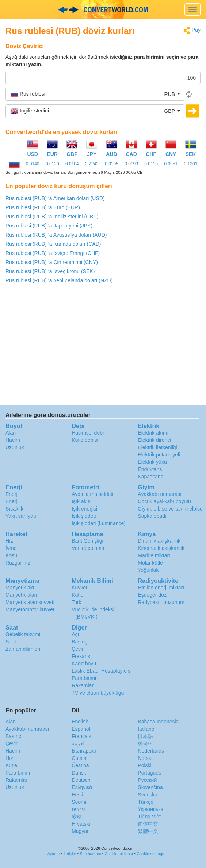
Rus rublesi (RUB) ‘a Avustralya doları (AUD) (56, 235)
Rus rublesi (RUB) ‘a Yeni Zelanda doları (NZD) (59, 280)
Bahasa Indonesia (158, 722)
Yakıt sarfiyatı (21, 516)
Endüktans (150, 469)
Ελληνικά (82, 787)
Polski (144, 765)
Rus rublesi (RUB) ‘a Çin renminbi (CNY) (52, 262)
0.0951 (171, 164)
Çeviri (78, 649)
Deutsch (81, 780)
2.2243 (92, 164)
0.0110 (151, 164)
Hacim (13, 440)
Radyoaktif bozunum (161, 602)
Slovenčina (150, 787)
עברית (78, 809)
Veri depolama (88, 548)
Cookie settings (150, 854)
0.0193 (131, 164)
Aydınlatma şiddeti (92, 494)
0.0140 (33, 164)
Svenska (148, 795)
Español (81, 729)
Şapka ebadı (152, 516)
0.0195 (112, 164)
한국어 (145, 743)
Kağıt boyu (84, 664)
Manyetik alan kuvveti (30, 602)
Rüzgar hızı (19, 563)
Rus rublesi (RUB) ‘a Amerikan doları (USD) (55, 198)
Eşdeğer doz (152, 595)
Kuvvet (79, 588)
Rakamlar (83, 685)
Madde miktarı (154, 555)
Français (81, 736)
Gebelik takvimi (23, 634)
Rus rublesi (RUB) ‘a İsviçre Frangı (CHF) (53, 253)
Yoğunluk (148, 570)
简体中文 (148, 824)
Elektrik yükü (152, 462)
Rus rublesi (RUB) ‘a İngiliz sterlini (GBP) (52, 217)
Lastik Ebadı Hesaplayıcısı (102, 671)
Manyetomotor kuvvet (30, 609)
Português (149, 773)
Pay (192, 30)
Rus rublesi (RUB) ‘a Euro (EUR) (43, 207)
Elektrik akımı (153, 433)
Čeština (80, 765)
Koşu (11, 555)
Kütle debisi (85, 440)
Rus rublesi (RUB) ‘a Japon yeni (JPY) (49, 226)
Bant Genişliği (87, 541)
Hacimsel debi (88, 433)
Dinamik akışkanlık (159, 541)
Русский (147, 780)
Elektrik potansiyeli (159, 455)
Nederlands (151, 751)
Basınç (79, 642)
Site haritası (90, 854)
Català (79, 758)
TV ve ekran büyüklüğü (98, 693)
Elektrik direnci (154, 440)
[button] (95, 94)
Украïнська (150, 809)
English (80, 722)
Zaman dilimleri (23, 649)
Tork (76, 602)
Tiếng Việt (149, 817)
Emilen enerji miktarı (161, 588)
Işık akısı (82, 501)
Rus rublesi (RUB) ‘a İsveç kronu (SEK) (50, 271)
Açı (75, 634)
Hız (9, 541)
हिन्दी (76, 817)
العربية (79, 743)
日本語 (145, 736)
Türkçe (146, 802)
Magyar (80, 831)
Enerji (12, 494)
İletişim (70, 854)
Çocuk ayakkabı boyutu (164, 501)
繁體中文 (148, 831)
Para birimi (84, 678)
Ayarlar (54, 854)
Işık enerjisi (84, 509)
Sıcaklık (14, 509)
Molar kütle (150, 563)
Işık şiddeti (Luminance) (99, 523)
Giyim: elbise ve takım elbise (170, 509)
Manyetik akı (20, 588)
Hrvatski (81, 824)
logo (103, 9)
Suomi (79, 802)
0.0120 (52, 164)
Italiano (146, 729)
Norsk (144, 758)
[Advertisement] (103, 346)
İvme (11, 548)
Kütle (77, 595)
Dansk (79, 773)
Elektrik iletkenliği (157, 447)
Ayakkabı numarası (160, 494)
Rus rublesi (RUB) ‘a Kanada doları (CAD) (53, 244)
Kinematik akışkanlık (161, 548)
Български (84, 751)
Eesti (77, 795)
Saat (11, 642)
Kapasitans (150, 477)
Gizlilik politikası (119, 854)
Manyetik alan (21, 595)
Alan (11, 433)
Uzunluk (15, 447)
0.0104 (72, 164)
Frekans (81, 656)
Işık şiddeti (84, 516)
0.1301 (191, 164)
